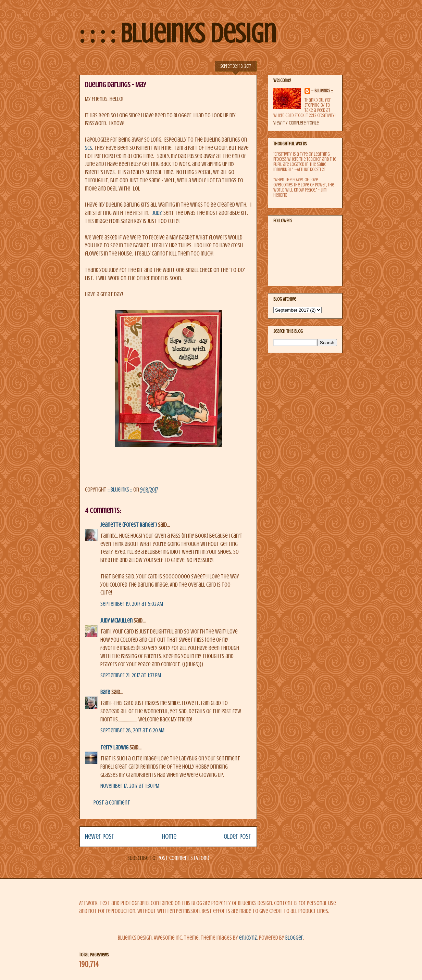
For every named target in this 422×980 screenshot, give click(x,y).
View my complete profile (296, 123)
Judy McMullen (116, 621)
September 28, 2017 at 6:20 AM (132, 730)
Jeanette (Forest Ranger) (129, 525)
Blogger (294, 938)
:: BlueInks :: (322, 91)
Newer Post (100, 837)
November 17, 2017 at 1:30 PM (130, 786)
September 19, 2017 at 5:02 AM (132, 604)
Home (169, 837)
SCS (89, 148)
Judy (157, 213)
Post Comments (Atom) (183, 858)
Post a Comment (112, 803)
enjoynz (248, 938)
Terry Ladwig (114, 748)
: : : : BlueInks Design (178, 34)
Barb (105, 692)
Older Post (238, 837)
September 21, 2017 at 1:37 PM (131, 675)
